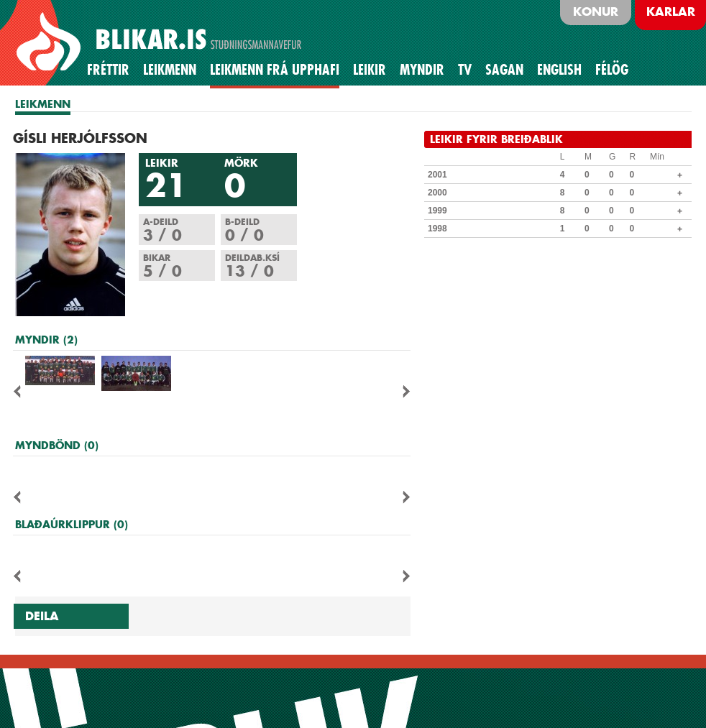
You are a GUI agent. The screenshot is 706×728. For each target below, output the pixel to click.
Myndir (422, 70)
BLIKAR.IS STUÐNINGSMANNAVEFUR (161, 42)
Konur (596, 11)
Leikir (370, 70)
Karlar (671, 11)
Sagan (504, 70)
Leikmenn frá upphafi (275, 70)
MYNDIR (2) (46, 340)
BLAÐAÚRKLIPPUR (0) (72, 524)
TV (465, 70)
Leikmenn (170, 70)
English (559, 70)
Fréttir (108, 70)
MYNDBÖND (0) (57, 445)
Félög (612, 70)
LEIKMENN (43, 104)
